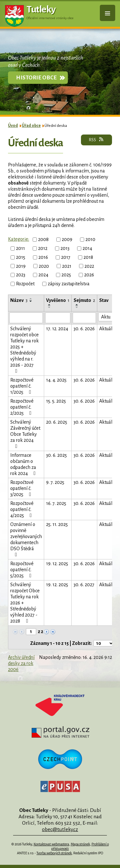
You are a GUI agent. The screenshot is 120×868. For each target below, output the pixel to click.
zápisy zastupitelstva (69, 284)
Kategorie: (19, 239)
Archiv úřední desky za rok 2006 (21, 663)
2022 (89, 266)
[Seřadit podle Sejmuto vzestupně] (77, 305)
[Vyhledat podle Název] (26, 318)
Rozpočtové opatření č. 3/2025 (22, 488)
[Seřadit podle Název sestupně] (31, 301)
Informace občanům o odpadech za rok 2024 (24, 464)
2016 (43, 257)
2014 (87, 248)
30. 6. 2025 (56, 455)
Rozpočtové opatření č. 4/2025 (22, 509)
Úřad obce (31, 126)
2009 (67, 239)
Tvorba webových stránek (54, 853)
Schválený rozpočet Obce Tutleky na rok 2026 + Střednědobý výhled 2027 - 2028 (25, 603)
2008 (43, 239)
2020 (44, 266)
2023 (21, 275)
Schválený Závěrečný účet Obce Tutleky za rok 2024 (25, 434)
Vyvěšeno (58, 300)
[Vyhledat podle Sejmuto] (84, 318)
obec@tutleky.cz (60, 829)
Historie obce (36, 78)
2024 (43, 275)
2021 (67, 266)
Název (19, 300)
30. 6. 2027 (84, 585)
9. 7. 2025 (55, 482)
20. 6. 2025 (57, 422)
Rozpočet (25, 284)
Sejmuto (84, 300)
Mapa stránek (80, 844)
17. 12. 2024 (57, 329)
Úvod (13, 126)
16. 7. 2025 (56, 503)
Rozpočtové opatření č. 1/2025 (22, 386)
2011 (20, 248)
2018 (88, 257)
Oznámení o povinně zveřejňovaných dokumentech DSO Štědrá (26, 540)
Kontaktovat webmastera (51, 844)
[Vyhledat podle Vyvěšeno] (58, 318)
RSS (96, 140)
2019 (21, 266)
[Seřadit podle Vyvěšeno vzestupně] (50, 305)
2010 (90, 239)
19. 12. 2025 (57, 564)
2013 (65, 248)
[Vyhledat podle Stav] (108, 317)
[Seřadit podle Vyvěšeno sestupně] (50, 307)
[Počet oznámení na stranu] (104, 643)
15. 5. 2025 (56, 401)
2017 (66, 257)
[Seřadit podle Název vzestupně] (31, 299)
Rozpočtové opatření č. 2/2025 (22, 407)
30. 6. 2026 (84, 329)
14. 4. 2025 (56, 380)
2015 (21, 257)
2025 (66, 275)
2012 (43, 248)
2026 (89, 275)
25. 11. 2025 (57, 524)
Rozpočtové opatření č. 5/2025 (22, 570)
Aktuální (108, 329)
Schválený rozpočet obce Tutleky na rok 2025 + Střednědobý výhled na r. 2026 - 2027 (24, 350)
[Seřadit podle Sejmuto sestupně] (77, 307)
